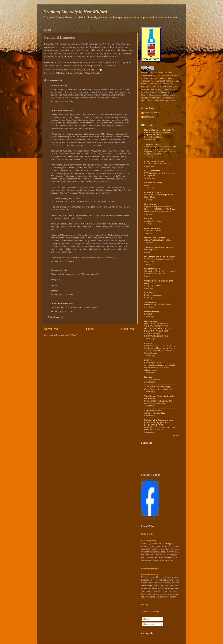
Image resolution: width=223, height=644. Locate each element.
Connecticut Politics (150, 569)
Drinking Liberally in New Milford (75, 12)
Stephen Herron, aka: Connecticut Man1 (159, 75)
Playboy (89, 73)
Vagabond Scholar (153, 411)
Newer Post (51, 329)
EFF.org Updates (152, 171)
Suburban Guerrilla (153, 183)
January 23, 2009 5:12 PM (63, 311)
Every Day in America (153, 286)
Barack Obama (68, 73)
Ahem (147, 185)
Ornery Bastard (152, 312)
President (97, 73)
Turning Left (150, 302)
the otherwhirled (152, 269)
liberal (156, 586)
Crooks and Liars (153, 192)
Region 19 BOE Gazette (155, 238)
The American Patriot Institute (159, 247)
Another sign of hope (153, 221)
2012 (58, 73)
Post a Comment (55, 317)
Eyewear (148, 343)
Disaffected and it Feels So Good (160, 257)
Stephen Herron (147, 479)
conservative (147, 586)
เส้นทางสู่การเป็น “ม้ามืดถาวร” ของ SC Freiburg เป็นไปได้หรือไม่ (160, 272)
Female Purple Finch (153, 137)
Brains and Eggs (152, 228)
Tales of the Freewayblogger (158, 387)
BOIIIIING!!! (149, 314)
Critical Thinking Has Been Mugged (159, 240)
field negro (149, 293)
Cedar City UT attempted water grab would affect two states (160, 428)
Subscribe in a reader (151, 611)
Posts (147, 619)
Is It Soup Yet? (151, 250)
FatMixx (148, 360)
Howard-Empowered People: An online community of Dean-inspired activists (159, 132)
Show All (176, 436)
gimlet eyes (149, 117)
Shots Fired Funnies (153, 231)
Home (90, 329)
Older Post (128, 329)
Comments (149, 624)
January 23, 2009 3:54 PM (63, 261)
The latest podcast (152, 379)
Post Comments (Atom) (67, 335)
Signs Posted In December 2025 (158, 389)
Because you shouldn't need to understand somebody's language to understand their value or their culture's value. (160, 366)
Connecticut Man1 (59, 110)
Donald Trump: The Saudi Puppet (158, 305)
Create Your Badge (148, 519)
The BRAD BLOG (153, 144)
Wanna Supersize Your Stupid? (157, 164)
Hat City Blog (151, 321)
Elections (80, 73)
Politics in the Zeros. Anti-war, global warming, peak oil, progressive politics (159, 422)
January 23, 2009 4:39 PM (63, 295)
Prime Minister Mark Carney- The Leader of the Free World (158, 402)
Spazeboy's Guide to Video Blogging (157, 544)
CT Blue (148, 219)
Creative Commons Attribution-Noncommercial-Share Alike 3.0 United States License (160, 81)
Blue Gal (148, 377)
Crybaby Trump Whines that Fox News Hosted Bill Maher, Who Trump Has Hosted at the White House (160, 209)
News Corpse (151, 204)
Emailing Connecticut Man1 (165, 89)
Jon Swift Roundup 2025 (155, 413)
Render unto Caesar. (153, 295)
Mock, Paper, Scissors (155, 161)
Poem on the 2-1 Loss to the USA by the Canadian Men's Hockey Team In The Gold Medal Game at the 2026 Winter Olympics (160, 349)
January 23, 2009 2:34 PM (63, 102)
